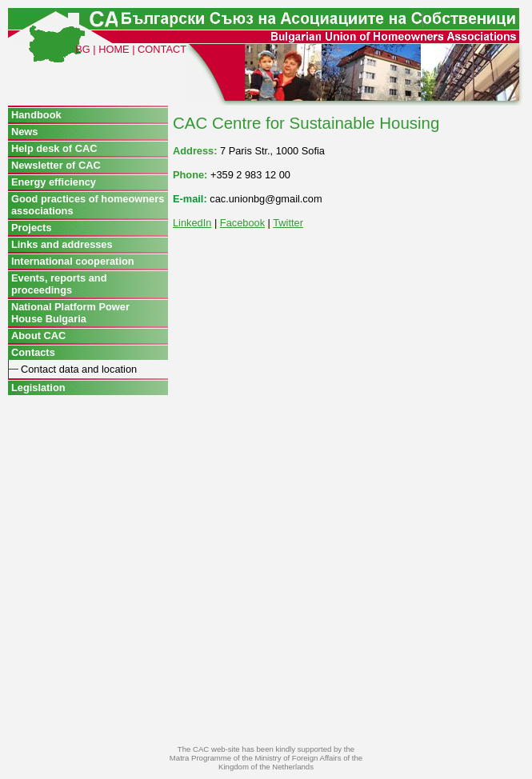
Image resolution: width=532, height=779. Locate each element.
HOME (114, 49)
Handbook (36, 115)
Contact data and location (79, 369)
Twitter (288, 223)
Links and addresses (62, 244)
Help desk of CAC (54, 148)
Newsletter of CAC (56, 165)
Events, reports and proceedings (59, 284)
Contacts (33, 352)
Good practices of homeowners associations (88, 205)
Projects (32, 228)
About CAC (38, 336)
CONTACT (162, 49)
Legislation (38, 388)
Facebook (242, 223)
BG (83, 49)
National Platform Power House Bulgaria (70, 313)
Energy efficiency (54, 182)
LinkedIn (192, 223)
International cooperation (73, 261)
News (24, 132)
